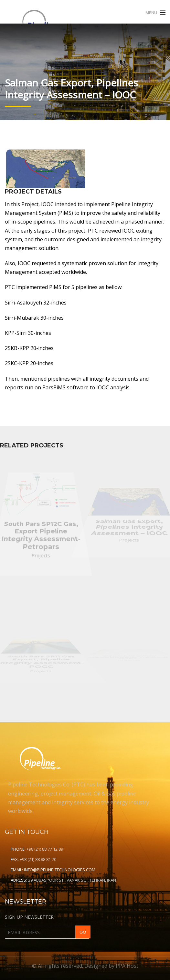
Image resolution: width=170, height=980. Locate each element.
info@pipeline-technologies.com (60, 870)
